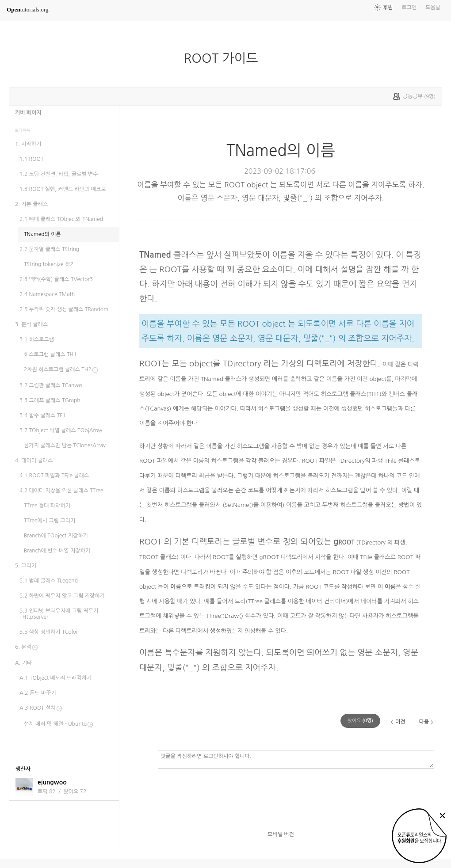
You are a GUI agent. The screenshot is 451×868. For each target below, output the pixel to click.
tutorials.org (28, 10)
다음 (424, 722)
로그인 (409, 8)
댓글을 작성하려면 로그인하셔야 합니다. (296, 759)
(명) (360, 721)
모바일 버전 (281, 834)
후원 (388, 8)
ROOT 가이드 (224, 58)
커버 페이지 (28, 113)
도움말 (433, 8)
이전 (400, 722)
